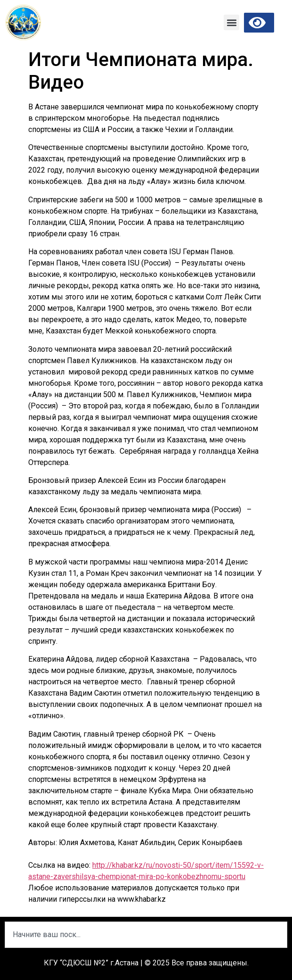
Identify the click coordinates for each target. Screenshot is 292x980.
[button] (231, 22)
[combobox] (146, 935)
